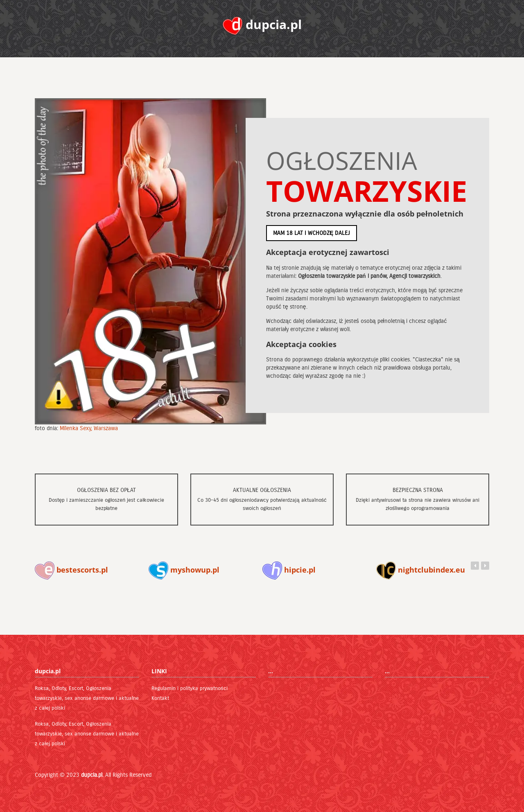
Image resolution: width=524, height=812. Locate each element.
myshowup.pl (184, 570)
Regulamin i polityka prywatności (190, 688)
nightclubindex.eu (421, 570)
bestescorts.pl (71, 570)
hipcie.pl (289, 570)
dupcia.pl (92, 775)
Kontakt (160, 698)
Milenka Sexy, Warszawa (89, 428)
